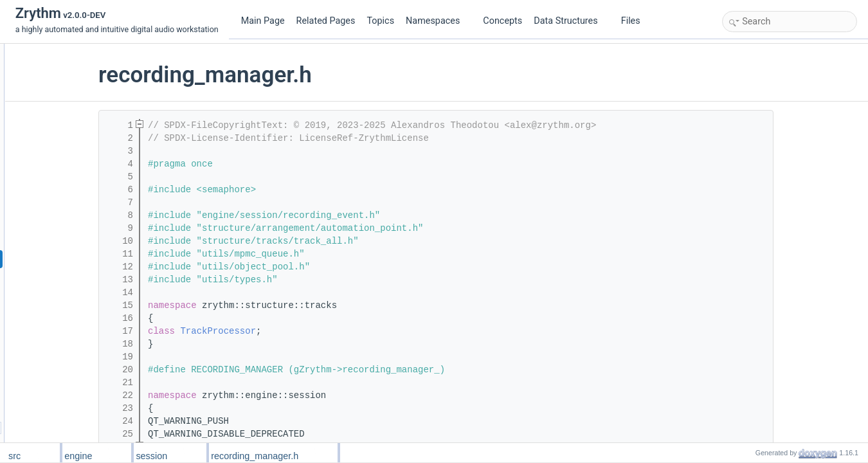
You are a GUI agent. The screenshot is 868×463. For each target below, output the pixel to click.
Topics (380, 21)
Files (636, 21)
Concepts (502, 21)
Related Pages (326, 21)
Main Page (263, 21)
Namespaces (438, 21)
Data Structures (571, 21)
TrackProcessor (296, 331)
